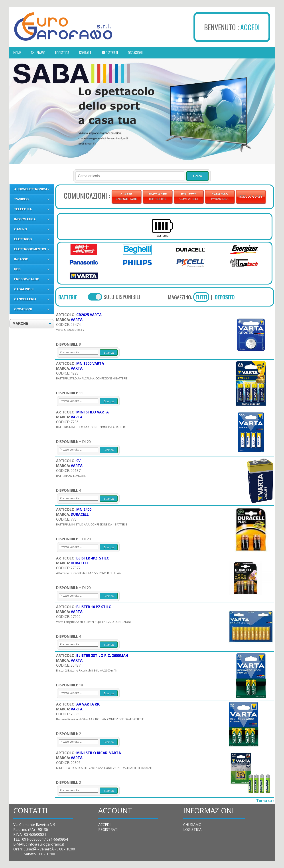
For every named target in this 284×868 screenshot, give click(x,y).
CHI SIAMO (192, 825)
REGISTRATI (108, 830)
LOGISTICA (192, 830)
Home (17, 53)
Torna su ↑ (265, 801)
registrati (110, 53)
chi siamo (38, 53)
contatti (86, 53)
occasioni (135, 53)
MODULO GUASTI (251, 197)
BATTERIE (68, 297)
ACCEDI (250, 27)
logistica (62, 53)
